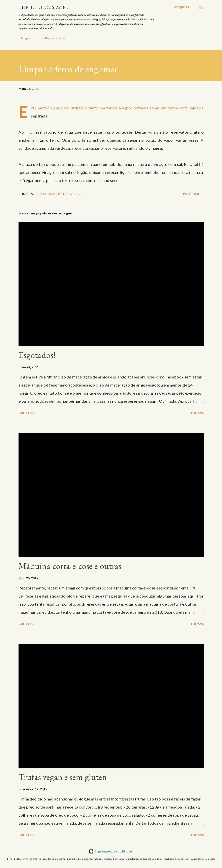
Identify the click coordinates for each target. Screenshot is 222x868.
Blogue (23, 38)
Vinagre (77, 194)
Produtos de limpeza (53, 194)
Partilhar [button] (191, 194)
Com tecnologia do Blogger (111, 851)
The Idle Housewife (43, 7)
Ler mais (197, 413)
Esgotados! (37, 355)
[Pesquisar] (181, 7)
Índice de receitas (51, 38)
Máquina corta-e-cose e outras (70, 566)
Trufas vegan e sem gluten (63, 777)
